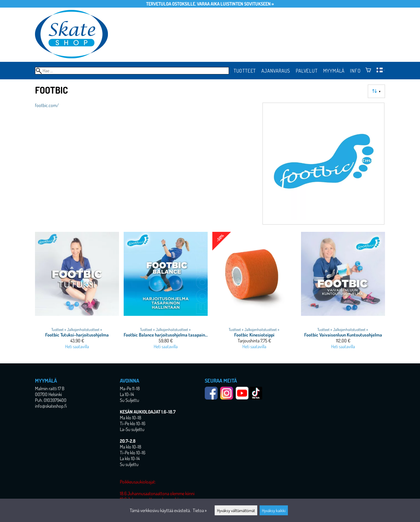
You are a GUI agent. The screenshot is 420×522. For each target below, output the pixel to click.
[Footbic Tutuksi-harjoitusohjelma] (77, 293)
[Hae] (132, 71)
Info (355, 71)
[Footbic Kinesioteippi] (254, 293)
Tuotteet (245, 71)
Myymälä (334, 71)
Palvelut (307, 71)
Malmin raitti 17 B (50, 388)
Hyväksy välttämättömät (236, 510)
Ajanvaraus (276, 71)
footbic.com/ (47, 105)
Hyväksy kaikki (274, 510)
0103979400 (55, 400)
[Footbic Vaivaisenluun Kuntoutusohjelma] (343, 293)
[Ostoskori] (368, 71)
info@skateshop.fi (51, 406)
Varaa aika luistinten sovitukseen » (235, 4)
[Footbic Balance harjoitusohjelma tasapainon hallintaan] (166, 293)
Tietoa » (200, 510)
